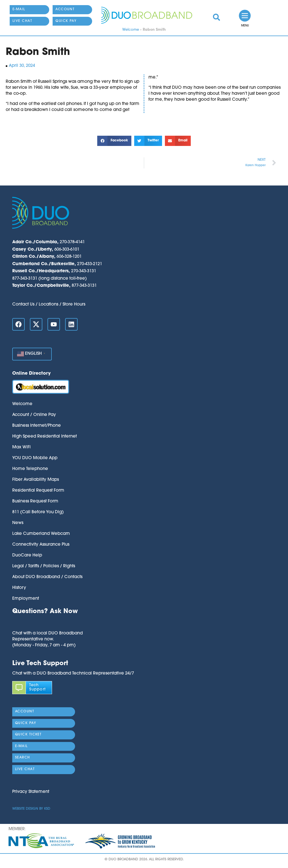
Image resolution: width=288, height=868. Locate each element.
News (18, 523)
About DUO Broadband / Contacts (47, 577)
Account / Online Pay (34, 415)
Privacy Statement (31, 792)
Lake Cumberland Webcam (41, 534)
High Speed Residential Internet (44, 437)
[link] (216, 17)
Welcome (131, 30)
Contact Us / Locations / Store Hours (49, 305)
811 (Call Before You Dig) (38, 512)
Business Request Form (35, 501)
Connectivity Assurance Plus (41, 545)
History (19, 588)
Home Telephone (30, 469)
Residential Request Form (38, 491)
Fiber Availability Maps (36, 480)
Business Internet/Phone (37, 426)
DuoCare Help (27, 555)
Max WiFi (21, 447)
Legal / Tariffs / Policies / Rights (44, 566)
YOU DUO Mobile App (35, 458)
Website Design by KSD (31, 809)
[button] (114, 141)
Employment (26, 599)
